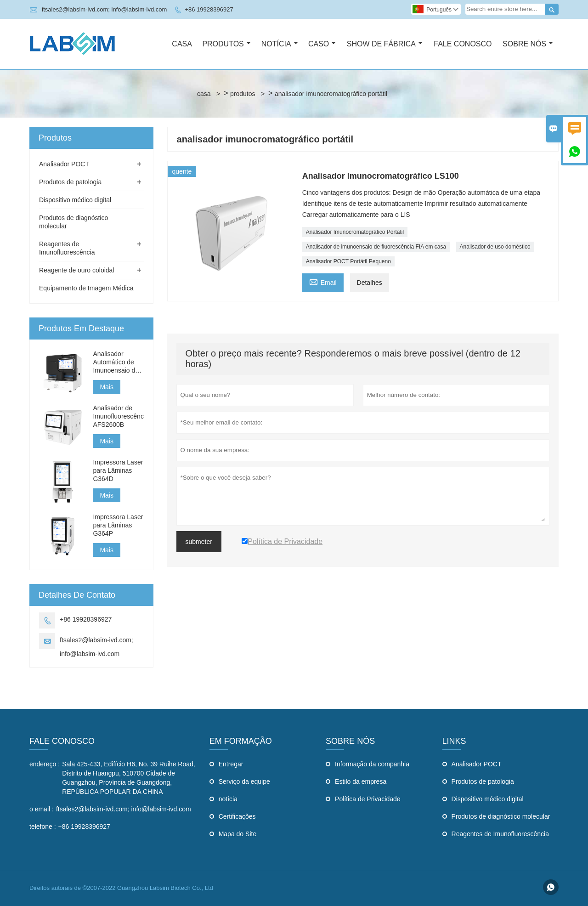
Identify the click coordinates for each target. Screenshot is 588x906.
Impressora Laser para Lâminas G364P (118, 525)
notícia (228, 799)
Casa (182, 44)
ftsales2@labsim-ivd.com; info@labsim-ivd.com (105, 9)
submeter (199, 542)
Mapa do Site (238, 834)
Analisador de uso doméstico (495, 247)
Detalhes (370, 283)
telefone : (43, 827)
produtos (243, 94)
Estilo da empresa (361, 781)
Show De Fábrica (385, 44)
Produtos (226, 44)
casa (204, 94)
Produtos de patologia (70, 182)
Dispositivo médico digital (75, 200)
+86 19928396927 (209, 9)
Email (323, 281)
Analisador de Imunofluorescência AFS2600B (118, 416)
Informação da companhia (372, 764)
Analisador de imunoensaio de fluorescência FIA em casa (376, 247)
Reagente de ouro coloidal (76, 270)
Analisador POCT (64, 164)
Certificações (237, 816)
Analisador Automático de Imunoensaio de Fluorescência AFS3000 (116, 362)
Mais (107, 387)
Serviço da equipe (244, 781)
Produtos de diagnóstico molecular (501, 816)
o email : (42, 809)
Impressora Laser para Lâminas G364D (118, 470)
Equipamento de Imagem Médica (86, 288)
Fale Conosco (463, 44)
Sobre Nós (528, 44)
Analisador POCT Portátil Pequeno (348, 261)
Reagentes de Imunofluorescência (500, 834)
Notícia (280, 44)
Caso (322, 44)
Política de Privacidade (367, 799)
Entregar (231, 764)
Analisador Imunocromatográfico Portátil (355, 232)
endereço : (45, 764)
